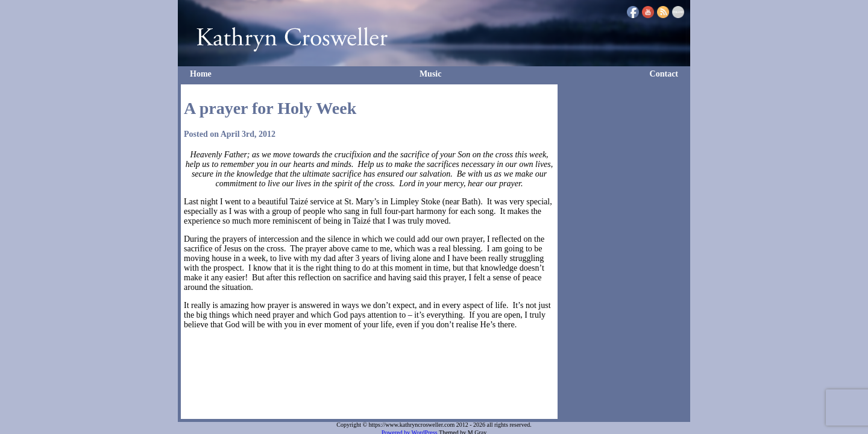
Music (431, 74)
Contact (664, 74)
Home (201, 74)
